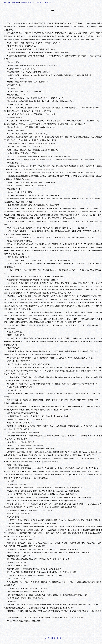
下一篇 (59, 638)
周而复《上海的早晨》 (45, 2)
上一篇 (47, 638)
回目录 (53, 638)
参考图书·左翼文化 (28, 2)
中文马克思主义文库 (11, 2)
